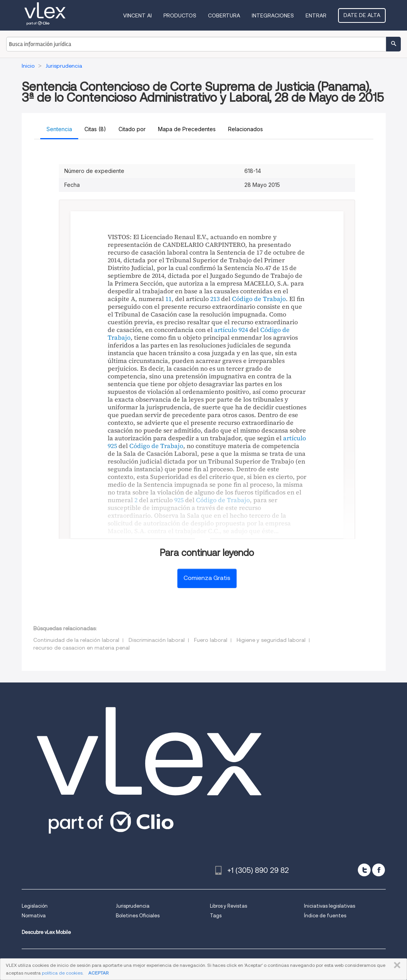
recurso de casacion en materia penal (82, 648)
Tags (216, 916)
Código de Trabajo (259, 299)
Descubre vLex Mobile (46, 932)
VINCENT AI (137, 15)
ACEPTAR (98, 973)
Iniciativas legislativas (330, 906)
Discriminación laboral (157, 640)
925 (179, 500)
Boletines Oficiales (138, 916)
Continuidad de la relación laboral (76, 640)
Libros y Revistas (228, 906)
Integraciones (273, 15)
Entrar (316, 15)
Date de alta (362, 15)
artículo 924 (231, 330)
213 (215, 299)
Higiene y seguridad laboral (271, 640)
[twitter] (364, 870)
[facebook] (379, 870)
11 (168, 299)
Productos (180, 15)
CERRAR (396, 965)
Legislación (35, 906)
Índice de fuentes (325, 916)
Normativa (34, 916)
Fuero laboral (211, 640)
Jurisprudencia (133, 906)
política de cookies (62, 973)
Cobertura (224, 15)
